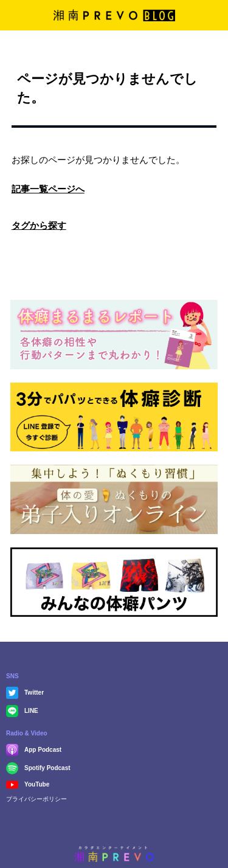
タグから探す (39, 225)
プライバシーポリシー (36, 799)
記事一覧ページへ (48, 189)
